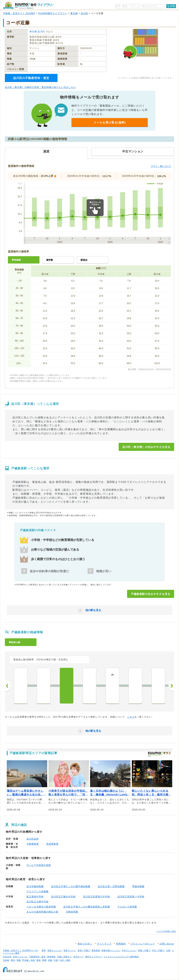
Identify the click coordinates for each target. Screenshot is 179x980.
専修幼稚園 (138, 886)
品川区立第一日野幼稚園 (111, 886)
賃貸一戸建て (84, 950)
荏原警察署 (52, 844)
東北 (13, 960)
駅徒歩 (84, 260)
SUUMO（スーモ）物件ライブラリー (29, 5)
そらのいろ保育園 (127, 907)
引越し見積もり (64, 957)
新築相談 (51, 957)
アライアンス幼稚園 (38, 891)
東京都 (74, 13)
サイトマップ (104, 944)
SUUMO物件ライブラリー (53, 13)
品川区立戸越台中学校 (63, 897)
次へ (171, 686)
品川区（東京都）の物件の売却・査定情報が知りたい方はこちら (40, 87)
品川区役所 (33, 839)
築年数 (50, 260)
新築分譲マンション (111, 950)
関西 (44, 960)
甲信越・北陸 (29, 960)
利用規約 (121, 944)
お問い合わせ (167, 944)
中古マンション (129, 950)
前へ (8, 686)
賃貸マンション (55, 950)
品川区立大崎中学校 (38, 902)
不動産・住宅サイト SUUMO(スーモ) (21, 950)
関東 (19, 960)
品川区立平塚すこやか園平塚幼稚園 (71, 886)
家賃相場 (96, 950)
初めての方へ (85, 944)
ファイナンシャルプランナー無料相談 (121, 957)
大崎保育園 (72, 912)
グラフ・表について (161, 166)
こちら (131, 717)
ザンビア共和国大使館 (39, 865)
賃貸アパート (70, 950)
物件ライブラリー (94, 957)
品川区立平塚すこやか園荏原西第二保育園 (87, 907)
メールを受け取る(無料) (110, 122)
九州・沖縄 (65, 960)
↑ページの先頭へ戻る (166, 931)
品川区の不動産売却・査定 (31, 78)
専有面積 (16, 260)
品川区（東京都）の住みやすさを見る (146, 447)
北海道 (6, 960)
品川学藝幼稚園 (35, 886)
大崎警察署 (33, 844)
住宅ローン (79, 957)
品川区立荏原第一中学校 (131, 897)
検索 (173, 6)
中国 (56, 960)
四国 (50, 960)
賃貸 (44, 950)
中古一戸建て (158, 950)
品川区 (85, 13)
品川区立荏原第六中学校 (97, 897)
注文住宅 (7, 957)
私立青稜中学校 (35, 897)
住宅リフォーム (20, 957)
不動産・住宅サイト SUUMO (19, 13)
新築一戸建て (144, 950)
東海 (39, 960)
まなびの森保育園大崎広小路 (42, 912)
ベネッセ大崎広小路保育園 (41, 907)
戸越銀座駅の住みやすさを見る (151, 594)
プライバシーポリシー (143, 944)
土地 (168, 950)
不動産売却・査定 (37, 957)
